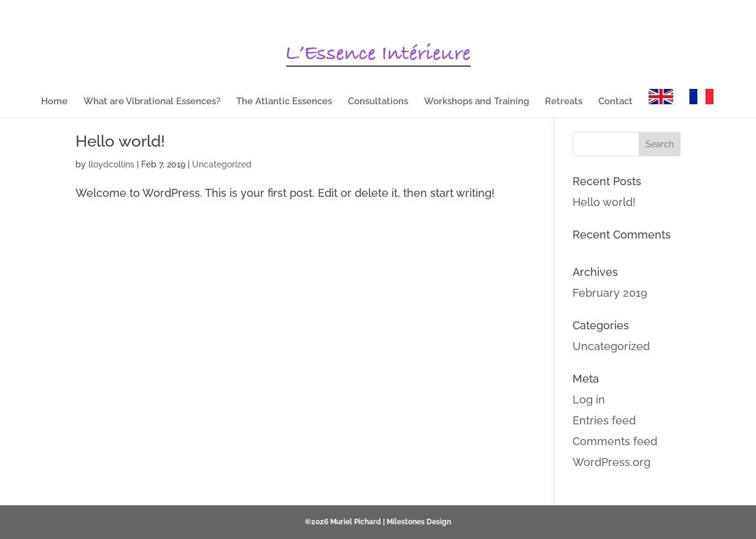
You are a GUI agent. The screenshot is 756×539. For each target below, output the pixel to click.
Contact (615, 102)
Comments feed (615, 441)
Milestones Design (419, 522)
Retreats (564, 102)
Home (54, 102)
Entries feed (604, 420)
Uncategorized (222, 164)
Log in (589, 399)
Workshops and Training (476, 102)
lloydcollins (111, 164)
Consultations (378, 102)
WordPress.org (611, 462)
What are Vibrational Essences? (152, 102)
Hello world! (120, 141)
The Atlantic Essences (284, 102)
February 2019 (610, 293)
